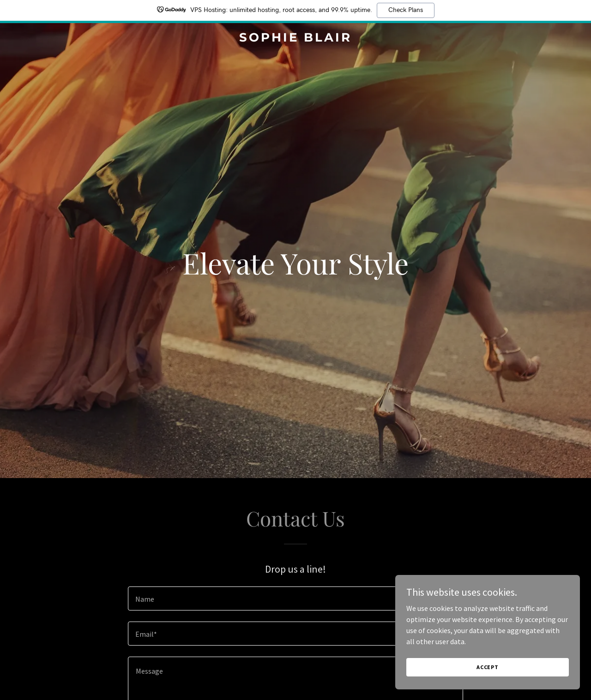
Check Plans (406, 10)
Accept (488, 667)
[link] (296, 39)
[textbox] (295, 598)
